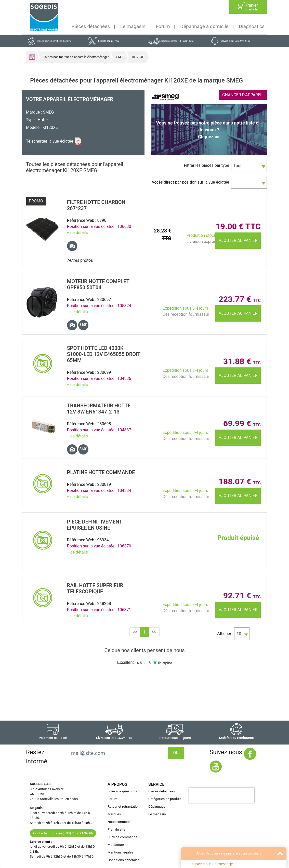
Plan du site (116, 829)
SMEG (120, 57)
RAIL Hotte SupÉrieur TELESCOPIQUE (95, 588)
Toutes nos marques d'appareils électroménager (76, 57)
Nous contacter (119, 822)
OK (176, 753)
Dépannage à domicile (204, 26)
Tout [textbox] (238, 166)
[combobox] (249, 166)
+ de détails (77, 233)
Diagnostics (252, 26)
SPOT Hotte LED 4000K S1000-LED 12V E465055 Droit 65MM (104, 354)
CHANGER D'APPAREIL (243, 95)
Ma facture (116, 845)
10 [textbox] (239, 634)
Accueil (32, 57)
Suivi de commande (122, 837)
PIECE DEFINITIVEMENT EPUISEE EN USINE (95, 525)
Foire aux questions (122, 791)
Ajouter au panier (238, 240)
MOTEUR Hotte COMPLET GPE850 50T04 (98, 284)
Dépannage (157, 807)
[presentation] (222, 795)
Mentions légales (120, 852)
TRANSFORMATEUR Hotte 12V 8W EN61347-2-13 (99, 409)
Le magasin (133, 26)
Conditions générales (123, 860)
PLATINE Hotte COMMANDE (101, 472)
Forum (163, 26)
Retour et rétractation (124, 807)
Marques (114, 814)
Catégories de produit (165, 799)
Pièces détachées (91, 26)
